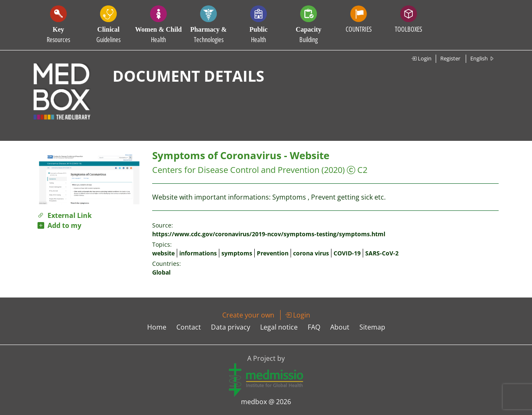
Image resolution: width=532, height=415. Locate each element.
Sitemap (372, 327)
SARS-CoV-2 (382, 253)
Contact (189, 327)
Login (421, 58)
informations (198, 253)
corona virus (311, 253)
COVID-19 (347, 253)
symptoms (237, 253)
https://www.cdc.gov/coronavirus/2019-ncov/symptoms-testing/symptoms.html (269, 234)
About (340, 327)
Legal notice (279, 327)
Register (450, 58)
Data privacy (231, 327)
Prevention (273, 253)
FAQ (314, 327)
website (163, 253)
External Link (65, 215)
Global (161, 272)
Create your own (248, 315)
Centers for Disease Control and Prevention (236, 170)
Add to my (59, 225)
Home (157, 327)
